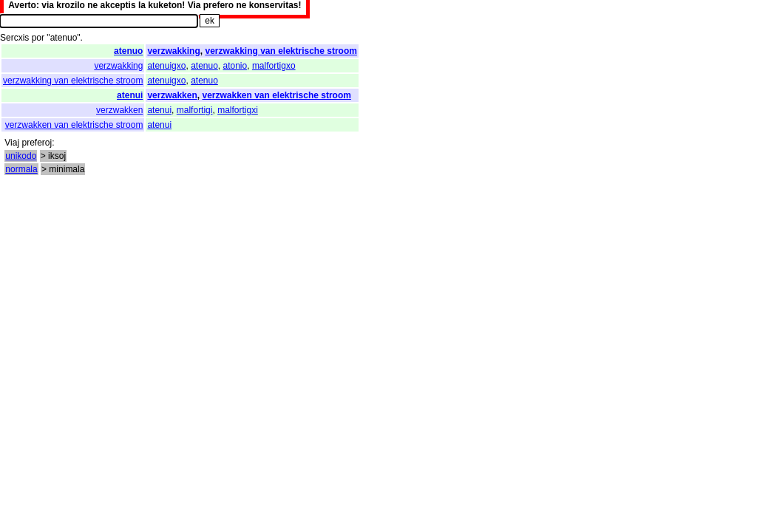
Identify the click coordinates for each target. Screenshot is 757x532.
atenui (130, 95)
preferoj (37, 143)
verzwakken (172, 95)
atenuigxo (166, 66)
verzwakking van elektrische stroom (281, 51)
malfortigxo (274, 66)
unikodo (21, 156)
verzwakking (173, 51)
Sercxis (14, 38)
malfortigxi (238, 110)
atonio (235, 66)
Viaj (12, 143)
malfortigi (195, 110)
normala (21, 169)
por (38, 38)
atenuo (128, 51)
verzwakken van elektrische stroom (276, 95)
